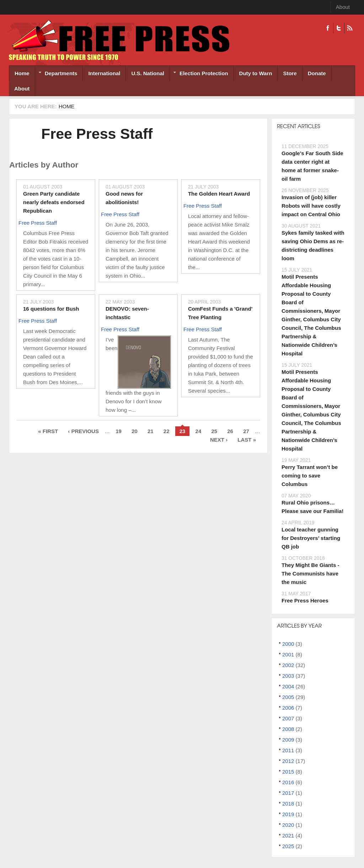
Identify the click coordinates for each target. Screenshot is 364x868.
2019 (288, 814)
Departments (56, 74)
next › (219, 440)
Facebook (328, 28)
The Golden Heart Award (219, 194)
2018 (288, 804)
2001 (288, 654)
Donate (317, 73)
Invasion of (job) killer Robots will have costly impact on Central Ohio (311, 206)
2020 (288, 825)
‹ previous (83, 431)
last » (247, 440)
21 (151, 431)
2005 (288, 697)
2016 (288, 782)
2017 (288, 793)
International (104, 73)
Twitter (339, 28)
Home (22, 73)
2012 (288, 761)
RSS (350, 28)
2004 (288, 686)
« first (48, 431)
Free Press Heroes (305, 600)
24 (199, 431)
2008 (288, 729)
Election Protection (199, 74)
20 (135, 431)
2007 (288, 718)
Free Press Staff (97, 134)
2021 (288, 836)
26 (230, 431)
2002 (288, 665)
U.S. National (148, 73)
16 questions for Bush (51, 309)
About (343, 7)
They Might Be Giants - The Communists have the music (311, 574)
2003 (288, 676)
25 (214, 431)
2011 (288, 750)
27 (246, 431)
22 (167, 431)
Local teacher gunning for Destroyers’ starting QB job (311, 538)
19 (119, 431)
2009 (288, 740)
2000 (288, 644)
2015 (288, 772)
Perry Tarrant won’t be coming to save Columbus (310, 476)
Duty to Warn (256, 73)
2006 (288, 708)
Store (290, 73)
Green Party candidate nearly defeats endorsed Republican (54, 202)
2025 (288, 846)
